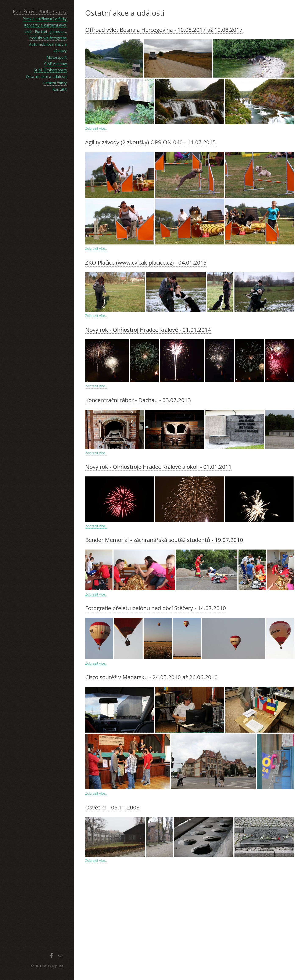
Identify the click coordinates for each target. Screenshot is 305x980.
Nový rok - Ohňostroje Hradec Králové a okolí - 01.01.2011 (158, 512)
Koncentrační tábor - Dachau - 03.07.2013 (138, 400)
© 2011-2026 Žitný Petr (47, 966)
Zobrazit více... (96, 128)
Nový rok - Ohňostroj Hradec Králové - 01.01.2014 (148, 330)
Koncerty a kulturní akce (45, 25)
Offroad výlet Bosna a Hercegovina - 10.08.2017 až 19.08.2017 (164, 30)
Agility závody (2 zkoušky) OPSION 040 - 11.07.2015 (150, 142)
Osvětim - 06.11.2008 (112, 899)
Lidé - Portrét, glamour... (46, 31)
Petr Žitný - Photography (40, 11)
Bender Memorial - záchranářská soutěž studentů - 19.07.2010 (164, 632)
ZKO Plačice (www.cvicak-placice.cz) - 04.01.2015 (146, 262)
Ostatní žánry (55, 83)
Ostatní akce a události (46, 76)
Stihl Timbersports (50, 70)
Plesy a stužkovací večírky (45, 19)
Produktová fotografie (48, 38)
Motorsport (57, 57)
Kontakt (60, 89)
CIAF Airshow (55, 64)
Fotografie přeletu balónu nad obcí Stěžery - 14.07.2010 (156, 700)
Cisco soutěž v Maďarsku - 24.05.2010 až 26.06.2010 (151, 769)
